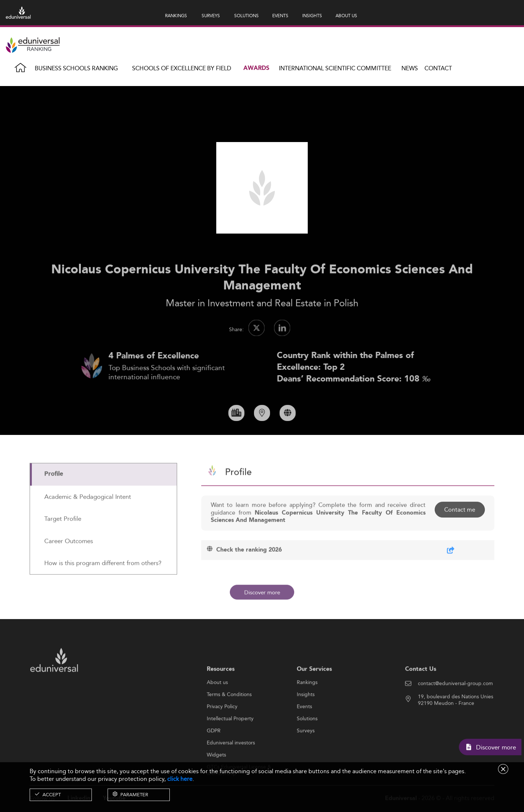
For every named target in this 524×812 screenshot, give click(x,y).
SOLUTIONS (246, 16)
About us (217, 707)
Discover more (262, 592)
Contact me (460, 533)
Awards (256, 68)
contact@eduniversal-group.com (455, 707)
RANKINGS (176, 16)
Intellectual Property (230, 743)
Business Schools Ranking (76, 68)
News (410, 68)
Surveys (306, 755)
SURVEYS (211, 16)
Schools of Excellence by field (182, 68)
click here (180, 779)
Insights (306, 719)
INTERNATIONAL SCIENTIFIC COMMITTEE (335, 68)
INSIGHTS (312, 16)
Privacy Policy (222, 731)
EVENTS (280, 16)
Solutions (307, 743)
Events (304, 731)
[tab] (103, 498)
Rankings (307, 707)
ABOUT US (346, 16)
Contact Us (421, 693)
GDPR (214, 755)
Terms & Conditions (229, 719)
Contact (438, 68)
